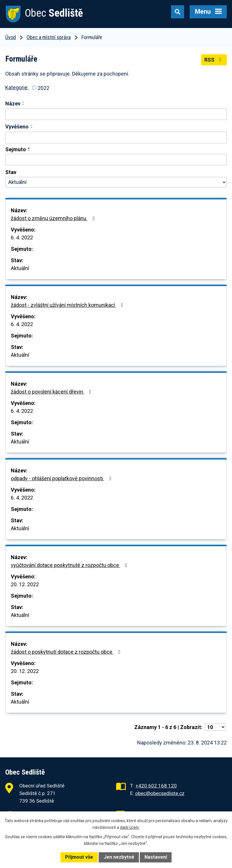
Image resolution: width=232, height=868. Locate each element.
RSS (214, 60)
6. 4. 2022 (22, 238)
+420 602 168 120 (156, 786)
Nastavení (156, 857)
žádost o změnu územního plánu (54, 218)
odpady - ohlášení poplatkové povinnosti (62, 478)
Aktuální (20, 268)
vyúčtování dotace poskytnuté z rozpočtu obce (70, 565)
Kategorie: (17, 87)
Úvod (11, 37)
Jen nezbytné (119, 857)
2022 (43, 88)
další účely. (130, 827)
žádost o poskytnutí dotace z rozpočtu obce (67, 652)
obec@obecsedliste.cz (160, 793)
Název (13, 104)
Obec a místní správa (49, 37)
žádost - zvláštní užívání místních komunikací (68, 305)
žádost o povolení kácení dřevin (52, 392)
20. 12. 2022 (25, 584)
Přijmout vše (79, 857)
